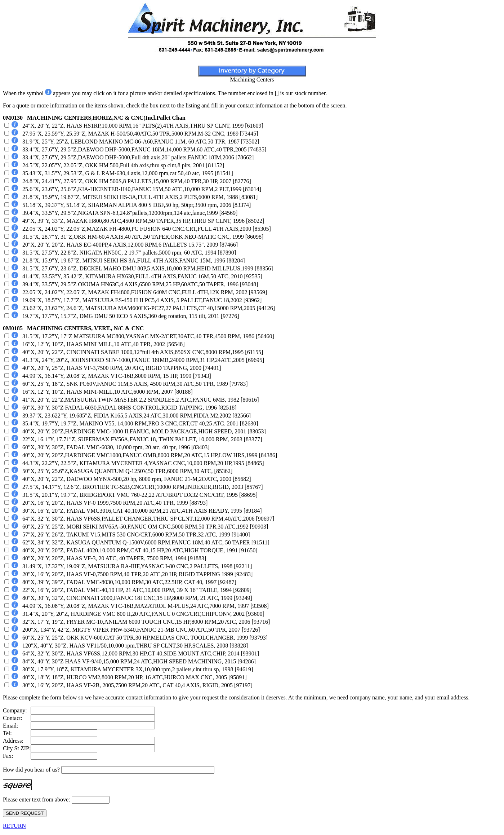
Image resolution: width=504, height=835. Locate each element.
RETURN (14, 826)
